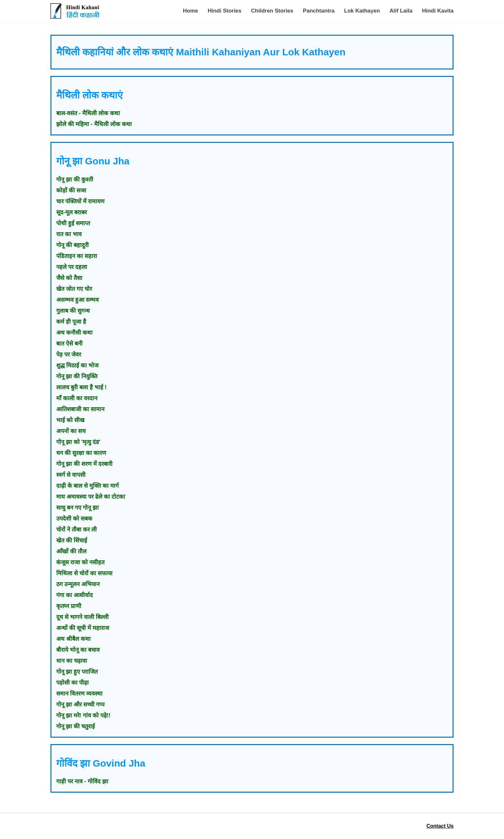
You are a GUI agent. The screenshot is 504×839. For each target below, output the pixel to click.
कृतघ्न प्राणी (69, 606)
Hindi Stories (225, 11)
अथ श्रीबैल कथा (73, 639)
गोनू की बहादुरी (72, 245)
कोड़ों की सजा (71, 190)
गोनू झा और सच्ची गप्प (80, 705)
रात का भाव (69, 234)
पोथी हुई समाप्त (73, 223)
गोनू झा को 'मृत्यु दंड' (78, 442)
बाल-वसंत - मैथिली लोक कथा (88, 113)
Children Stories (272, 11)
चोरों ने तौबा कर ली (76, 530)
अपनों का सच (71, 431)
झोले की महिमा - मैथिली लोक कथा (94, 124)
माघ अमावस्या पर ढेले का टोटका (91, 497)
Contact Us (440, 826)
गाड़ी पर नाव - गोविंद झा (82, 781)
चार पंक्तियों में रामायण (80, 201)
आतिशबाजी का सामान (80, 409)
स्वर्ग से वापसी (71, 475)
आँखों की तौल (71, 551)
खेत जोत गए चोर (74, 289)
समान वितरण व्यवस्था (79, 694)
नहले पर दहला (72, 267)
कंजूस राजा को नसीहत (80, 562)
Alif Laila (401, 11)
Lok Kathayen (362, 11)
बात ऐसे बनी (69, 344)
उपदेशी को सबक (74, 519)
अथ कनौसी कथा (74, 333)
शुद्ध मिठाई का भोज (77, 365)
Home (190, 11)
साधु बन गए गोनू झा (77, 508)
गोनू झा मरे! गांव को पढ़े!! (83, 715)
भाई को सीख (70, 420)
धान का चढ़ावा (72, 661)
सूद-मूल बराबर (72, 212)
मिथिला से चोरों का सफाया (84, 573)
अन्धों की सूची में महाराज (83, 628)
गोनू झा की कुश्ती (75, 180)
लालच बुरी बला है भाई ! (81, 387)
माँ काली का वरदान (77, 398)
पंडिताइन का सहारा (77, 256)
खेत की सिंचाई (72, 540)
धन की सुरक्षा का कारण (81, 453)
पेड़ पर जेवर (69, 355)
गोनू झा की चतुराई (76, 726)
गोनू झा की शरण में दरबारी (84, 464)
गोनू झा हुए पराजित (77, 672)
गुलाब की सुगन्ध (73, 311)
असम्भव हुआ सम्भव (77, 300)
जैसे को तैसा (69, 278)
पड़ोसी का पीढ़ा (72, 683)
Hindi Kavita (438, 11)
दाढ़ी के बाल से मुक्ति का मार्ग (87, 486)
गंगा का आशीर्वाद (75, 595)
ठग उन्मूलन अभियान (78, 584)
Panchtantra (319, 11)
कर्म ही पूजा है (71, 322)
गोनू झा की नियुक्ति (77, 376)
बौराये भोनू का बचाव (78, 650)
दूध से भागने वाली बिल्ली (82, 617)
